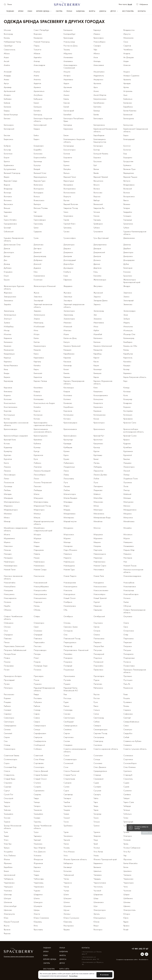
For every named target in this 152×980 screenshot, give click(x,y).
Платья (69, 11)
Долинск (97, 260)
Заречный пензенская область (43, 306)
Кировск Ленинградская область (74, 382)
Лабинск (37, 463)
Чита (126, 887)
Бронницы (38, 161)
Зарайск (7, 304)
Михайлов (98, 521)
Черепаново (9, 883)
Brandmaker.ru (144, 959)
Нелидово (8, 558)
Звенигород (9, 311)
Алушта (67, 72)
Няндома (97, 606)
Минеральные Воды (102, 517)
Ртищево (7, 702)
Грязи (36, 228)
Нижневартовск (11, 566)
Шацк (96, 898)
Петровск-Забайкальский (15, 650)
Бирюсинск (9, 139)
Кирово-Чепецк (40, 381)
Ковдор (37, 391)
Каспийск (127, 361)
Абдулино (68, 53)
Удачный (37, 840)
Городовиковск (10, 224)
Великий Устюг (40, 173)
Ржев (126, 694)
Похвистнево (129, 666)
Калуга (66, 342)
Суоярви (97, 787)
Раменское (128, 688)
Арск (96, 87)
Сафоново (128, 714)
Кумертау (8, 451)
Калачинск (98, 338)
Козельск (38, 395)
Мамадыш (68, 502)
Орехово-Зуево (71, 627)
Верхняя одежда (44, 11)
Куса (36, 459)
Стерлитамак (69, 779)
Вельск (67, 173)
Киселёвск (38, 387)
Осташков (68, 631)
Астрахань (128, 91)
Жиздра (127, 286)
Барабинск (128, 107)
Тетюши (127, 810)
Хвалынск (97, 867)
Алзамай (8, 72)
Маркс (67, 506)
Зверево (37, 311)
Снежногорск (10, 749)
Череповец (38, 883)
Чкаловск (8, 890)
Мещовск (128, 514)
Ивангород (38, 323)
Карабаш (98, 354)
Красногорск (99, 423)
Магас (37, 494)
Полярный (68, 666)
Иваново (67, 323)
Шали (66, 894)
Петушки (127, 650)
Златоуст (8, 319)
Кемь (6, 369)
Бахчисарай (69, 111)
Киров (96, 377)
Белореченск (99, 125)
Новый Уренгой (100, 598)
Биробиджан (99, 135)
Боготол (127, 146)
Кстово (7, 443)
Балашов (38, 107)
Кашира (127, 365)
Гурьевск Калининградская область (135, 233)
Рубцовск (38, 702)
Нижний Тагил (10, 569)
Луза (96, 482)
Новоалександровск (132, 576)
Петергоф (68, 646)
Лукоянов (128, 482)
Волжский (128, 189)
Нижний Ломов (130, 566)
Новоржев (8, 590)
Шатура (7, 898)
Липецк (126, 475)
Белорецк (68, 125)
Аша (125, 95)
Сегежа (7, 729)
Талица (37, 802)
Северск (97, 725)
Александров (39, 65)
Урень (126, 844)
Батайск (37, 111)
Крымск (127, 440)
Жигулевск (98, 286)
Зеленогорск (69, 311)
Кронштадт (68, 440)
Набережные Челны (12, 42)
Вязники (127, 204)
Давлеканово (129, 238)
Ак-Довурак (129, 57)
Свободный (69, 722)
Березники (68, 129)
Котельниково (100, 415)
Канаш (126, 350)
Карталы (37, 361)
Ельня (6, 276)
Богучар (7, 150)
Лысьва (67, 486)
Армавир (8, 87)
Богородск (98, 146)
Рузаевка (127, 702)
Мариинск (8, 506)
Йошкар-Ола (129, 334)
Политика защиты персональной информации (19, 956)
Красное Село (130, 423)
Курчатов (8, 459)
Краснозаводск (11, 429)
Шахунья (67, 898)
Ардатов (37, 83)
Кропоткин (98, 440)
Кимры (6, 373)
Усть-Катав (98, 852)
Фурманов (38, 863)
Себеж (97, 722)
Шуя (95, 906)
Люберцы (38, 490)
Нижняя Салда (40, 569)
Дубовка (8, 268)
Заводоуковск (10, 297)
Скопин (67, 741)
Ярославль (38, 929)
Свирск (37, 722)
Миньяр (7, 521)
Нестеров (128, 558)
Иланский (68, 326)
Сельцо (37, 729)
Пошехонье (69, 670)
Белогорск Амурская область (43, 120)
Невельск (68, 554)
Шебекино (128, 898)
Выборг (97, 200)
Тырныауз (38, 836)
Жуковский (98, 293)
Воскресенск (129, 196)
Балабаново (99, 103)
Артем (126, 87)
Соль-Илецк (39, 759)
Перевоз (97, 642)
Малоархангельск (12, 502)
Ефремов (68, 280)
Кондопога (98, 403)
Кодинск (7, 395)
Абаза (7, 53)
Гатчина (97, 212)
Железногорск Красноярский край (132, 281)
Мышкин (97, 542)
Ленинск (7, 471)
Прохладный (9, 680)
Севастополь (10, 49)
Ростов (97, 698)
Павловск (38, 638)
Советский (38, 755)
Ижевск (97, 34)
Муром (127, 538)
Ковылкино (98, 391)
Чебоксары (39, 879)
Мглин (96, 506)
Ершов (7, 280)
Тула (6, 832)
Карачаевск (39, 358)
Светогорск (9, 722)
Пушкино (38, 684)
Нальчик (7, 550)
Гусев (36, 238)
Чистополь (98, 887)
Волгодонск (39, 189)
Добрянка (38, 260)
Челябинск (128, 49)
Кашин (96, 365)
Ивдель (127, 323)
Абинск (97, 53)
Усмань (67, 848)
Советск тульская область (135, 749)
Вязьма (7, 208)
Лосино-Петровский (43, 482)
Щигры (37, 910)
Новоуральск (69, 594)
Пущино (67, 684)
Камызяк (37, 350)
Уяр (125, 855)
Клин (96, 387)
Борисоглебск (40, 157)
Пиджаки (10, 11)
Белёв (96, 114)
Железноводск (100, 280)
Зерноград (68, 315)
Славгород (98, 741)
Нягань (37, 606)
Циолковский (9, 875)
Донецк (7, 264)
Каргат (96, 358)
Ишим (66, 334)
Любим (67, 490)
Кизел (66, 369)
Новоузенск (9, 594)
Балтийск (97, 107)
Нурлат (97, 602)
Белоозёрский (40, 125)
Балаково (128, 103)
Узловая (127, 840)
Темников (38, 810)
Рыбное (37, 706)
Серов (7, 737)
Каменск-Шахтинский (103, 346)
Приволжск (98, 670)
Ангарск (67, 75)
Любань (7, 490)
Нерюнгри (98, 558)
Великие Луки (129, 169)
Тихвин (66, 814)
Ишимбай (98, 334)
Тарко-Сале (129, 802)
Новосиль (68, 590)
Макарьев (8, 498)
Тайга (96, 798)
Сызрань (37, 794)
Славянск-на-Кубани (132, 741)
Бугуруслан (128, 161)
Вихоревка (68, 185)
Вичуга (96, 185)
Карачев (67, 358)
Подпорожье (129, 658)
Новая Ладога (70, 576)
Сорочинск (128, 759)
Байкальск (128, 99)
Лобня (96, 478)
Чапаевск (98, 875)
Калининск (8, 342)
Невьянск (127, 554)
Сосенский (68, 763)
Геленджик (38, 216)
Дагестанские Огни (12, 244)
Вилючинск (38, 185)
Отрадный (38, 635)
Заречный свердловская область (74, 306)
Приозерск (39, 676)
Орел (36, 627)
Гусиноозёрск (70, 238)
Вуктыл (66, 200)
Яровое (7, 929)
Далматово (39, 244)
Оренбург (8, 46)
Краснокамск (99, 429)
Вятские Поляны (41, 208)
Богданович (39, 146)
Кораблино (68, 407)
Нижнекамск (39, 566)
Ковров (67, 391)
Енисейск (97, 276)
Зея (95, 315)
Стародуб (128, 775)
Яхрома (7, 933)
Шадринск (38, 894)
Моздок (37, 534)
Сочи (66, 767)
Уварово (97, 836)
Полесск (127, 662)
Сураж (126, 787)
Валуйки (67, 169)
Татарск (37, 806)
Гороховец (38, 224)
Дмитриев (68, 256)
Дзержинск (68, 252)
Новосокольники (101, 590)
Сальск (97, 710)
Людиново (98, 490)
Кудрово (127, 443)
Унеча (66, 844)
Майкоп (97, 494)
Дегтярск (38, 248)
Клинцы (126, 387)
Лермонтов (98, 471)
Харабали (8, 867)
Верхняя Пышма (130, 177)
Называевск (129, 546)
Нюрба (7, 606)
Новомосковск (100, 586)
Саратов (127, 46)
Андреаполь (99, 75)
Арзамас (97, 83)
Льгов (126, 486)
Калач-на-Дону (70, 338)
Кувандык (67, 443)
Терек (96, 810)
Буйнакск (127, 165)
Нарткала (98, 550)
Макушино (38, 498)
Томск (96, 818)
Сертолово (69, 737)
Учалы (96, 855)
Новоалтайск (10, 583)
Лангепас (38, 467)
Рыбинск (7, 706)
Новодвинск (99, 583)
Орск (126, 627)
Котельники (68, 415)
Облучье (127, 606)
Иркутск (127, 34)
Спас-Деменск (100, 767)
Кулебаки (128, 447)
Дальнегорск (69, 244)
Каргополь (128, 358)
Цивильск (98, 871)
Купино (67, 451)
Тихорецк (97, 814)
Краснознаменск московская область (43, 430)
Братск (7, 161)
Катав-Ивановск (11, 365)
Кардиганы (80, 11)
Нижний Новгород (42, 42)
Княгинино (8, 391)
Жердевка (68, 286)
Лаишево (127, 463)
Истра (36, 334)
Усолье (97, 848)
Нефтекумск (69, 562)
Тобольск (128, 814)
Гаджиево (8, 212)
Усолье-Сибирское (132, 848)
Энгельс (67, 914)
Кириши (67, 377)
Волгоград (8, 34)
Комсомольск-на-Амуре (44, 403)
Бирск (126, 135)
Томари (37, 818)
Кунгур (37, 451)
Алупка (37, 72)
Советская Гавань (12, 755)
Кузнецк (37, 447)
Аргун (6, 83)
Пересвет (128, 642)
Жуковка (67, 293)
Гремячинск (128, 224)
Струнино (8, 783)
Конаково (68, 403)
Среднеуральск (100, 771)
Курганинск (128, 451)
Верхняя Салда (10, 181)
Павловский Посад (72, 638)
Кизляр (126, 369)
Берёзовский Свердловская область (136, 130)
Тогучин (7, 818)
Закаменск (8, 300)
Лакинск (7, 467)
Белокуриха (129, 118)
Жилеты (92, 11)
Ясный (126, 929)
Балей (66, 107)
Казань (7, 38)
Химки (6, 871)
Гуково (66, 231)
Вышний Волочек (71, 204)
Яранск (126, 926)
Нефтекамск (39, 562)
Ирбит (96, 330)
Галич (66, 212)
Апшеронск (98, 79)
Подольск (98, 658)
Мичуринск (68, 528)
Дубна (126, 264)
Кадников (8, 338)
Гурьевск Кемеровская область (14, 239)
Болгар (97, 150)
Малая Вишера (70, 498)
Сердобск (128, 733)
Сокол (66, 755)
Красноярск (99, 38)
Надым (37, 546)
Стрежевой (98, 779)
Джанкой (37, 252)
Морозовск (69, 534)
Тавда (36, 798)
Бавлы (66, 99)
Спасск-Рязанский (71, 771)
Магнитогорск (70, 494)
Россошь (67, 698)
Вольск (37, 196)
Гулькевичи (98, 231)
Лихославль (69, 478)
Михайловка (129, 521)
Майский (127, 494)
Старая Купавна (41, 775)
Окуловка (128, 616)
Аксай (130, 4)
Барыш (7, 111)
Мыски (37, 542)
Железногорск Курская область (14, 287)
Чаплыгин (127, 875)
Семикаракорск (101, 729)
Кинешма (97, 373)
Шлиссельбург (10, 906)
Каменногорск (40, 346)
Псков (36, 680)
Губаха (97, 228)
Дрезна (97, 264)
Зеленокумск (39, 315)
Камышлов (98, 350)
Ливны (66, 475)
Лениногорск (129, 467)
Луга (66, 482)
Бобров (7, 146)
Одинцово (98, 610)
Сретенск (128, 771)
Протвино (128, 676)
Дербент (127, 248)
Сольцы (97, 759)
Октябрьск (68, 616)
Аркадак (127, 83)
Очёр (126, 635)
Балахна (7, 107)
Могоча (97, 528)
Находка (8, 554)
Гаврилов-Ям (99, 208)
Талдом (7, 802)
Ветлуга (127, 181)
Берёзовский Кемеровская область (105, 130)
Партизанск (129, 638)
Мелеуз (37, 514)
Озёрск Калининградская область (134, 611)
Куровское (38, 455)
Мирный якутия (70, 521)
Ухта (65, 855)
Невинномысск (100, 554)
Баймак (7, 103)
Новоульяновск (40, 594)
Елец (96, 272)
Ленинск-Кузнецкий (42, 471)
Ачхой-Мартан (100, 95)
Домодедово (129, 260)
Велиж (96, 169)
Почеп (7, 670)
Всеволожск (39, 200)
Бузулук (37, 165)
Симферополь (40, 741)
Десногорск (9, 252)
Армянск (37, 87)
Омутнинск (98, 623)
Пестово (38, 646)
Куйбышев (68, 447)
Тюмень (67, 49)
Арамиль (127, 79)
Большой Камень (101, 154)
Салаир (37, 710)
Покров (37, 662)
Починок (37, 670)
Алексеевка (99, 65)
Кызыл (96, 459)
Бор (125, 154)
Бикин (66, 135)
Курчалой (128, 455)
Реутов (96, 694)
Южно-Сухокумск (71, 918)
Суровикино (39, 790)
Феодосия (38, 859)
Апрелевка (68, 79)
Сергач (67, 733)
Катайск (37, 365)
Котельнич (128, 415)
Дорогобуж (69, 264)
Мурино (67, 538)
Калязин (97, 342)
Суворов (67, 783)
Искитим (8, 334)
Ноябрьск (68, 602)
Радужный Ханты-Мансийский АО (71, 689)
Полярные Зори (41, 666)
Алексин (127, 65)
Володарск (39, 192)
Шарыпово (98, 894)
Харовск (37, 867)
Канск (36, 354)
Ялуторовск (69, 926)
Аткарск (7, 95)
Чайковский (69, 875)
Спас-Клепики (130, 767)
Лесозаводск (10, 475)
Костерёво (128, 411)
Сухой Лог (9, 794)
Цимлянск (128, 871)
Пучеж (7, 684)
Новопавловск (130, 586)
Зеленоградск (130, 311)
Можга (7, 534)
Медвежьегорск (11, 510)
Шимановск (99, 902)
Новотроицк (129, 590)
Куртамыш (98, 455)
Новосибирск (99, 42)
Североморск (40, 725)
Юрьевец (38, 922)
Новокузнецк (69, 42)
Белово (7, 118)
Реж (65, 694)
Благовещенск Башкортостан (100, 141)
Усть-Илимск (69, 852)
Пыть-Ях (127, 684)
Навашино (128, 542)
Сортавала (39, 763)
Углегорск (128, 836)
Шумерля (38, 906)
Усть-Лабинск (10, 855)
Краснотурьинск (41, 436)
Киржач (7, 377)
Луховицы (8, 486)
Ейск (36, 272)
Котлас (7, 419)
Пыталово (98, 684)
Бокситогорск (70, 150)
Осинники (38, 631)
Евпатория (128, 268)
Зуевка (7, 323)
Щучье (66, 910)
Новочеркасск (10, 598)
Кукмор (97, 447)
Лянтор (127, 490)
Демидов (97, 248)
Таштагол (68, 806)
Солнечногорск (11, 759)
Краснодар (68, 38)
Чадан (36, 875)
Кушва (66, 459)
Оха (65, 635)
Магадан (8, 494)
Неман (37, 558)
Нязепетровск (70, 606)
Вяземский (98, 204)
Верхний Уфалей (101, 177)
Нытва (126, 602)
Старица (97, 775)
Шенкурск (38, 902)
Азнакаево (68, 57)
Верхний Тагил (70, 177)
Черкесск (68, 883)
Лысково (37, 486)
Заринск (97, 304)
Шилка (67, 902)
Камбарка (128, 342)
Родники (7, 698)
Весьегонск (98, 181)
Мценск (7, 542)
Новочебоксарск (131, 594)
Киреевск (127, 373)
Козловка (68, 395)
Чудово (37, 890)
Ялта (36, 926)
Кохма (96, 419)
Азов (96, 57)
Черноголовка (100, 883)
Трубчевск (68, 826)
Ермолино (128, 276)
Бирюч (36, 139)
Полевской (98, 662)
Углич (6, 840)
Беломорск (9, 125)
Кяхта (6, 463)
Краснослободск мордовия (16, 436)
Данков (7, 248)
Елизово (127, 272)
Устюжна (37, 855)
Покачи (7, 662)
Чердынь (97, 879)
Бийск (36, 135)
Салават (8, 710)
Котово (37, 419)
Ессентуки (38, 280)
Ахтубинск (38, 95)
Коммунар (128, 399)
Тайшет (127, 798)
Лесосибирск (40, 475)
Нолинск (8, 602)
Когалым (127, 391)
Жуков (36, 293)
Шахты (37, 898)
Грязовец (67, 228)
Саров (37, 714)
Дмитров (97, 256)
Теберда (127, 806)
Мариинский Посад (42, 506)
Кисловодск (69, 387)
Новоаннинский (40, 583)
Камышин (67, 350)
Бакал (36, 103)
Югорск (127, 914)
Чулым (66, 890)
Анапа (36, 75)
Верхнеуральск (40, 177)
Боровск (97, 157)
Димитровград (40, 256)
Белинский (128, 114)
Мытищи (67, 542)
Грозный (7, 228)
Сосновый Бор (10, 767)
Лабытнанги (69, 463)
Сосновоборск (130, 763)
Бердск (37, 129)
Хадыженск (98, 863)
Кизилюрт (98, 369)
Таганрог (67, 798)
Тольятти (37, 49)
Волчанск (8, 196)
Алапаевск (68, 61)
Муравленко (9, 538)
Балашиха (68, 30)
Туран (66, 832)
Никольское (39, 576)
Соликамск (128, 755)
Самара (97, 46)
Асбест (67, 91)
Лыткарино (98, 486)
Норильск (38, 602)
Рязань (126, 706)
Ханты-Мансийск (131, 863)
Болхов (67, 154)
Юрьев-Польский (11, 922)
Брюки (21, 11)
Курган (96, 451)
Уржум (7, 848)
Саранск (127, 710)
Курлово (8, 455)
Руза (96, 702)
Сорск (7, 763)
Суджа (126, 783)
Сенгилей (8, 733)
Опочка (7, 627)
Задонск (97, 297)
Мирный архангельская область (44, 523)
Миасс (7, 517)
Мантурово (128, 502)
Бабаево (8, 99)
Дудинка (37, 268)
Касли (96, 361)
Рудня (66, 702)
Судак (96, 783)
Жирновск (8, 293)
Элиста (37, 914)
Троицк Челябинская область (43, 827)
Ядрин (126, 922)
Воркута (67, 196)
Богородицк (69, 146)
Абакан (37, 53)
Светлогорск (69, 718)
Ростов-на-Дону (71, 46)
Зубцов (127, 319)
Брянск (66, 161)
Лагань (97, 463)
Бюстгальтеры (128, 11)
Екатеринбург (70, 34)
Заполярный (129, 300)
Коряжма (97, 411)
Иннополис (128, 326)
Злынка (37, 319)
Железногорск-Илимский (45, 286)
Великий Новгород (12, 173)
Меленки (8, 514)
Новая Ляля (99, 576)
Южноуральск (100, 918)
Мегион (127, 506)
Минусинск (128, 517)
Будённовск (9, 165)
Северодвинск (10, 725)
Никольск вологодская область (133, 571)
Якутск (7, 926)
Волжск (97, 189)
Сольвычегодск (70, 759)
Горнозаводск (40, 220)
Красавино (128, 419)
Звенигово (128, 304)
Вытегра (37, 204)
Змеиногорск (69, 319)
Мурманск (98, 538)
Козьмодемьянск (101, 395)
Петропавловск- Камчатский (76, 650)
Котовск (67, 419)
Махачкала (128, 38)
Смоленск (98, 745)
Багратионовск (100, 99)
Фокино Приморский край (105, 859)
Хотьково (68, 871)
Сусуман (97, 790)
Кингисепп (38, 373)
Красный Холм (10, 440)
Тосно (66, 822)
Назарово (68, 546)
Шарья (126, 894)
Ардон (66, 83)
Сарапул (8, 714)
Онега (126, 623)
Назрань (97, 546)
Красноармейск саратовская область (43, 424)
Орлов (96, 627)
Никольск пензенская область (13, 577)
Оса (6, 631)
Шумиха (67, 906)
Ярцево (67, 929)
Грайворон (98, 224)
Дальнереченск (100, 244)
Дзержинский (99, 252)
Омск (126, 42)
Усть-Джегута (40, 852)
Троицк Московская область (13, 827)
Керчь (36, 369)
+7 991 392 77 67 (140, 949)
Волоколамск (69, 192)
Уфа (95, 49)
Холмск (37, 871)
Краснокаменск (70, 429)
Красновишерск (70, 423)
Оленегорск (39, 623)
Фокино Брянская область (75, 859)
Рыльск (66, 706)
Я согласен (104, 975)
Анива (6, 79)
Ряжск (96, 706)
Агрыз (6, 57)
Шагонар (8, 894)
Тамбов (67, 802)
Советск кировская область (106, 749)
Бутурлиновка (10, 169)
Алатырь (97, 61)
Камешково (9, 350)
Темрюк (67, 810)
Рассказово (9, 694)
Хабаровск (68, 863)
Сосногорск (39, 767)
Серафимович (40, 733)
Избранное (142, 4)
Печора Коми (10, 654)
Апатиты (37, 79)
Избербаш (9, 326)
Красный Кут (99, 436)
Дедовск (67, 248)
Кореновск (98, 407)
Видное (7, 185)
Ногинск (127, 598)
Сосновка (98, 763)
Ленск (66, 471)
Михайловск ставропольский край (43, 529)
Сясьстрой (8, 798)
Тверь (96, 806)
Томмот (67, 818)
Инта (36, 330)
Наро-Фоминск (70, 550)
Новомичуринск (70, 586)
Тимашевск (9, 814)
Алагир (37, 61)
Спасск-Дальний (41, 771)
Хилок (126, 867)
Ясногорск (98, 929)
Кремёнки (38, 440)
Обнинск (8, 610)
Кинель (66, 373)
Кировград (8, 381)
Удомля (67, 840)
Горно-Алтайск (10, 220)
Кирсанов (8, 387)
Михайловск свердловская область (16, 529)
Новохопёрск (99, 594)
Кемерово (38, 38)
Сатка (96, 714)
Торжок (7, 822)
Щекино (127, 906)
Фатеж (7, 859)
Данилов (127, 244)
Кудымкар (8, 447)
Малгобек (98, 498)
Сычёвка (127, 794)
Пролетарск (99, 676)
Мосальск (128, 534)
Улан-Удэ (8, 844)
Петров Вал (99, 646)
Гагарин (127, 208)
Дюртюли (98, 268)
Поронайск (98, 666)
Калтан (37, 342)
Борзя (6, 157)
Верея (6, 177)
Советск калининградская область (75, 750)
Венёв (96, 173)
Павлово (8, 638)
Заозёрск (68, 300)
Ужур (96, 840)
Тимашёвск (38, 814)
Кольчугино (98, 399)
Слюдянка (68, 745)
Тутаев (126, 832)
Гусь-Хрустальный (101, 238)
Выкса (126, 200)
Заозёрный (38, 300)
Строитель (128, 779)
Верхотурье (69, 181)
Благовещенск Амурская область (74, 141)
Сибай (126, 737)
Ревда (36, 694)
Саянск (37, 718)
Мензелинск (99, 514)
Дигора (7, 256)
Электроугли (9, 914)
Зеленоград (99, 311)
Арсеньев (68, 87)
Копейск (37, 407)
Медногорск (39, 510)
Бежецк (97, 111)
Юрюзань (68, 922)
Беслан (7, 135)
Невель (37, 554)
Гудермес (38, 231)
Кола (126, 395)
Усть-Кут (127, 852)
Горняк (66, 220)
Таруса (7, 806)
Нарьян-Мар (129, 550)
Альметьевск (99, 72)
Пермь (37, 46)
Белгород (38, 114)
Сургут (7, 790)
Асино (96, 91)
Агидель (127, 53)
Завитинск (128, 293)
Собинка (38, 749)
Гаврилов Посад (71, 208)
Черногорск (129, 883)
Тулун (36, 832)
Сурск (66, 790)
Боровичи (68, 157)
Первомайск (39, 642)
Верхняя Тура (39, 181)
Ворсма (97, 196)
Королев (8, 411)
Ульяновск (38, 844)
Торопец (37, 822)
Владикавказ (129, 185)
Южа (6, 918)
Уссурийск (8, 852)
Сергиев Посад (100, 733)
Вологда (7, 192)
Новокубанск (10, 586)
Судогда (7, 787)
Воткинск (8, 200)
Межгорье (98, 510)
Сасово (67, 714)
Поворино (68, 658)
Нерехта (67, 558)
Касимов (67, 361)
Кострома (38, 415)
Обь (65, 610)
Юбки (30, 11)
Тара (96, 802)
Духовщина (68, 268)
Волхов (127, 192)
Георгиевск (68, 216)
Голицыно (127, 216)
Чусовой (97, 890)
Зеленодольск (10, 315)
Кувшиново (98, 443)
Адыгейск (38, 57)
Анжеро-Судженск (131, 75)
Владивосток (129, 30)
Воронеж (38, 34)
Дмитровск (128, 256)
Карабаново (69, 354)
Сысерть (97, 794)
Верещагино (129, 173)
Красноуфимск (70, 436)
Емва (66, 276)
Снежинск (128, 745)
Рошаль (127, 698)
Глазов (96, 216)
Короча (37, 411)
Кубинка (37, 443)
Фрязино (8, 863)
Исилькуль (128, 330)
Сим (6, 741)
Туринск (97, 832)
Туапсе (96, 826)
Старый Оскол (40, 779)
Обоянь (37, 610)
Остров (97, 631)
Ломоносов (9, 482)
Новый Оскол (70, 598)
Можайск (128, 528)
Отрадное (8, 635)
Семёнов (68, 729)
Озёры (37, 616)
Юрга (126, 918)
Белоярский (9, 129)
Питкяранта (128, 654)
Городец (97, 220)
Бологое (127, 150)
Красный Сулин (130, 436)
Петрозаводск (40, 650)
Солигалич (98, 755)
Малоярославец (41, 502)
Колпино (67, 399)
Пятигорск (8, 688)
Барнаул (97, 30)
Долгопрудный (70, 260)
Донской (37, 264)
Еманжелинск (39, 276)
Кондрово (128, 403)
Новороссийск (40, 590)
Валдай (37, 169)
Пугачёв (67, 680)
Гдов (6, 216)
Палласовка (99, 638)
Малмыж (127, 498)
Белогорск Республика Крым (74, 120)
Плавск (7, 658)
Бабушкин (38, 99)
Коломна (8, 399)
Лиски (36, 478)
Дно (5, 260)
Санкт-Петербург (41, 30)
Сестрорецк (99, 737)
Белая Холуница (11, 114)
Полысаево (9, 666)
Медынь (67, 510)
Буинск (66, 165)
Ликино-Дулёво (100, 475)
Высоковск (8, 204)
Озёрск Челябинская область (13, 618)
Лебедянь (98, 467)
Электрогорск (100, 910)
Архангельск (39, 91)
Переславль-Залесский (14, 646)
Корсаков (68, 411)
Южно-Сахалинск (41, 918)
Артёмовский (9, 91)
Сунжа (66, 787)
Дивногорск (128, 252)
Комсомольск (10, 403)
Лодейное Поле (131, 478)
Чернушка (8, 887)
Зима (126, 315)
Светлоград (99, 718)
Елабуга (67, 272)
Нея (125, 562)
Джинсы (103, 11)
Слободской (39, 745)
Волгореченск (70, 189)
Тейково (7, 810)
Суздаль (37, 787)
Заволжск (38, 297)
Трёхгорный (128, 822)
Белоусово (128, 125)
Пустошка (128, 680)
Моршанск (98, 534)
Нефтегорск (9, 562)
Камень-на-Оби (130, 346)
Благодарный (129, 139)
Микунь (37, 517)
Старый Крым (9, 779)
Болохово (38, 154)
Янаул (96, 926)
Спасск (7, 771)
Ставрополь (9, 775)
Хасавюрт (68, 867)
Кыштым (127, 459)
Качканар (68, 365)
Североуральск (70, 725)
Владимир (8, 189)
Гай (35, 212)
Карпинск (8, 361)
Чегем (66, 879)
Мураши (37, 538)
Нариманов (39, 550)
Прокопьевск (69, 676)
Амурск (127, 72)
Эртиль (97, 914)
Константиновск (11, 407)
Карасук (7, 358)
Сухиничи (127, 790)
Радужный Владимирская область (44, 689)
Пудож (96, 680)
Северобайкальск (131, 722)
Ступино (37, 783)
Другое (114, 11)
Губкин (126, 228)
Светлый (127, 718)
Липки (6, 478)
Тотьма (97, 822)
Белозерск (98, 118)
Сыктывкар (68, 794)
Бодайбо (38, 150)
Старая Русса (70, 775)
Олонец (67, 623)
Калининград (129, 338)
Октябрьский (99, 616)
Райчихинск (98, 688)
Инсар (7, 330)
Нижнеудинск (69, 566)
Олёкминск (9, 623)
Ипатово (67, 330)
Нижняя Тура (69, 569)
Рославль (38, 698)
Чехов (66, 887)
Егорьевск (8, 272)
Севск (126, 725)
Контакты (142, 11)
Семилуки (128, 729)
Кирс (126, 381)
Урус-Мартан (40, 848)
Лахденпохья (69, 467)
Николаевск (99, 569)
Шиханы (127, 902)
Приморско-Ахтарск (13, 676)
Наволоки (8, 546)
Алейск (7, 65)
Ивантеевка (99, 323)
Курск (66, 455)
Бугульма (98, 161)
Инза (96, 326)
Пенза (7, 642)
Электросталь (130, 910)
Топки (126, 818)
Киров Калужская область (135, 377)
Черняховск (39, 887)
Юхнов (96, 922)
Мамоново (98, 502)
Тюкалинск (68, 836)
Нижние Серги (100, 566)
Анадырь (7, 75)
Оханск (97, 635)
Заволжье (68, 297)
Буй (95, 165)
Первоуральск (70, 642)
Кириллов (38, 377)
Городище (128, 220)
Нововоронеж (70, 583)
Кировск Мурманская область (103, 382)
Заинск (126, 297)
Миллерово (69, 517)
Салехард (68, 710)
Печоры (37, 654)
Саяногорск (9, 718)
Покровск (68, 662)
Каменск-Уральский (72, 346)
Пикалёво (68, 654)
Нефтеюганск (99, 562)
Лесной (127, 471)
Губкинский (9, 231)
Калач (36, 338)
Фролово (128, 859)
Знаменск (98, 319)
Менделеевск (70, 514)
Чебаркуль (9, 879)
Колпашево (39, 399)
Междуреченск (130, 510)
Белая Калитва (130, 111)
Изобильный (39, 326)
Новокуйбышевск (41, 586)
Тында (6, 836)
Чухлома (127, 890)
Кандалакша (9, 354)
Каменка (7, 346)
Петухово (98, 650)
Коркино (127, 407)
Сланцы (7, 745)
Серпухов (38, 737)
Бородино (128, 157)
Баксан (67, 103)
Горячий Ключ (69, 224)
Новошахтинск (40, 598)
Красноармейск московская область (16, 424)
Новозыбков (129, 583)
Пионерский (99, 654)
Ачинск (66, 95)
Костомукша (9, 415)
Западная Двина (100, 300)
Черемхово (128, 879)
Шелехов (8, 902)
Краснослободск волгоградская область (134, 430)
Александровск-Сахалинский (71, 66)
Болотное (8, 154)
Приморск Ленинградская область (135, 671)
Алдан (126, 61)
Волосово (98, 192)
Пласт (36, 658)
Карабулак (128, 354)
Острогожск (129, 631)
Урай (96, 844)
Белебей (67, 114)
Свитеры (59, 11)
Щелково (8, 910)
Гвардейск (128, 212)
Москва (7, 30)
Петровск (128, 646)
